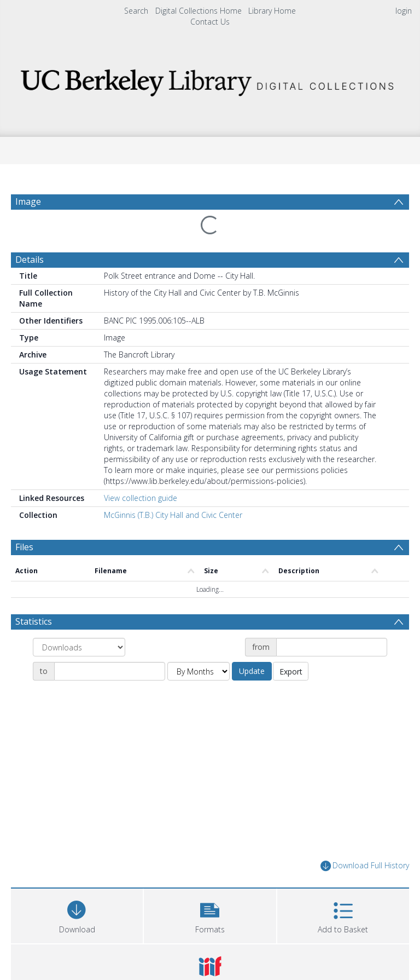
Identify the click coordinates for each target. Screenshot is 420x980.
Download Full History (365, 866)
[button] (210, 915)
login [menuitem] (404, 11)
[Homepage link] (210, 80)
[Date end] (110, 671)
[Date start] (332, 647)
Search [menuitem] (136, 11)
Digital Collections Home (199, 11)
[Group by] (79, 647)
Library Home (272, 11)
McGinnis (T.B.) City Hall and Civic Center (173, 515)
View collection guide (141, 498)
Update (252, 671)
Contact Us (210, 22)
